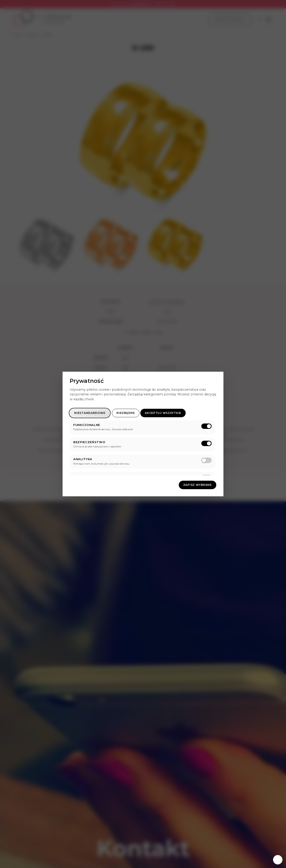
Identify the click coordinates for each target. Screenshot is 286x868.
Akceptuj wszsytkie (163, 413)
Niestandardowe (90, 413)
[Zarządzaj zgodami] (278, 860)
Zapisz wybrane (198, 485)
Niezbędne (126, 413)
